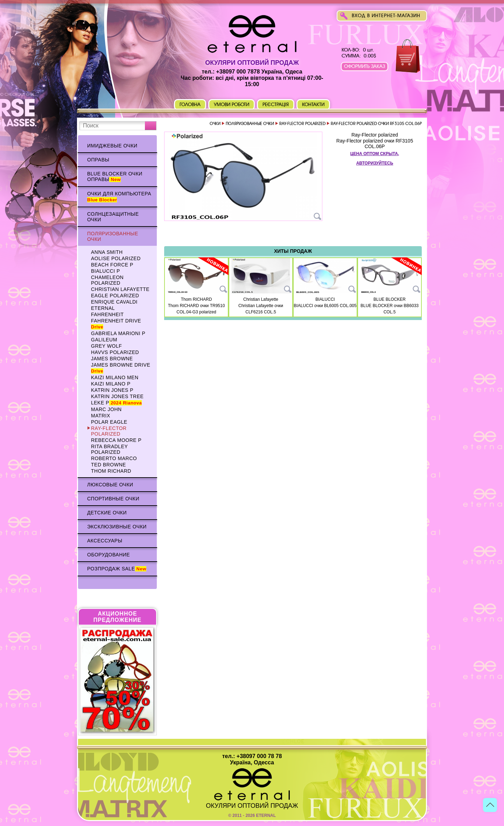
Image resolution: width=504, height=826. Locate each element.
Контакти (313, 105)
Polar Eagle (109, 422)
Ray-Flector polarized (109, 431)
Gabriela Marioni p (118, 333)
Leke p (116, 403)
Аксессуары (105, 541)
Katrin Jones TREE (117, 396)
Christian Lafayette (120, 289)
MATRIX (101, 416)
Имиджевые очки (112, 146)
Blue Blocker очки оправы (115, 176)
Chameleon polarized (107, 280)
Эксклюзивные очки (117, 527)
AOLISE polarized (116, 258)
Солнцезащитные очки (113, 217)
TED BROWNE (108, 465)
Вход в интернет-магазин (386, 16)
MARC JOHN (106, 409)
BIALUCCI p (106, 271)
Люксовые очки (110, 485)
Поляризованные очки (113, 236)
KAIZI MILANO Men (115, 377)
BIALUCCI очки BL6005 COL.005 (325, 306)
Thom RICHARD (111, 471)
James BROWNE (112, 359)
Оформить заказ (365, 66)
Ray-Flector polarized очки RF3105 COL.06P (375, 144)
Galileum (104, 340)
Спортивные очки (113, 499)
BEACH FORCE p (112, 265)
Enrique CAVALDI (114, 302)
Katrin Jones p (112, 390)
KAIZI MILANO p (111, 384)
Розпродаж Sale (117, 569)
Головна (190, 105)
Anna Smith (107, 252)
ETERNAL (103, 308)
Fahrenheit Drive (116, 324)
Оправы (98, 160)
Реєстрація (276, 105)
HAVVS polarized (115, 352)
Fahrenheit (107, 314)
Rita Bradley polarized (109, 449)
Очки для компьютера (119, 197)
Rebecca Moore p (116, 440)
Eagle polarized (115, 296)
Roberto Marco (114, 458)
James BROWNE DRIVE (121, 368)
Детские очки (107, 513)
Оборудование (108, 555)
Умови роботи (232, 105)
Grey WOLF (106, 346)
